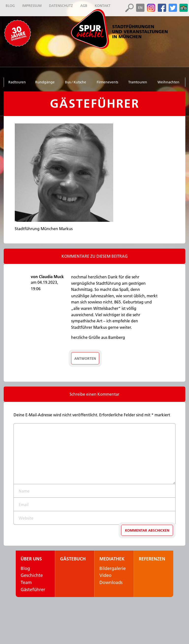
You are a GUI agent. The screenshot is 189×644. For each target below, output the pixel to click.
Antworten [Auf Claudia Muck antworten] (85, 359)
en (140, 8)
